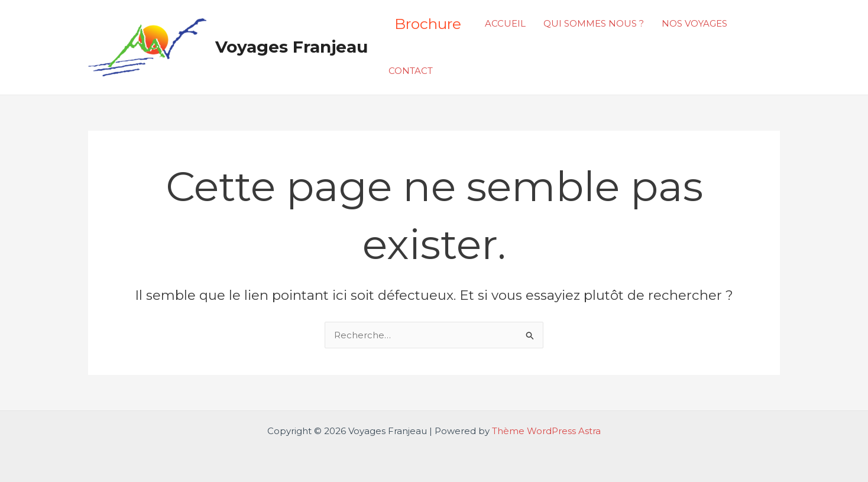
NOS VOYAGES (694, 23)
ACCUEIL (505, 23)
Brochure (428, 24)
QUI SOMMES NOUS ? (594, 23)
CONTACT (411, 71)
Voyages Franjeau (292, 47)
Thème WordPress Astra (546, 431)
